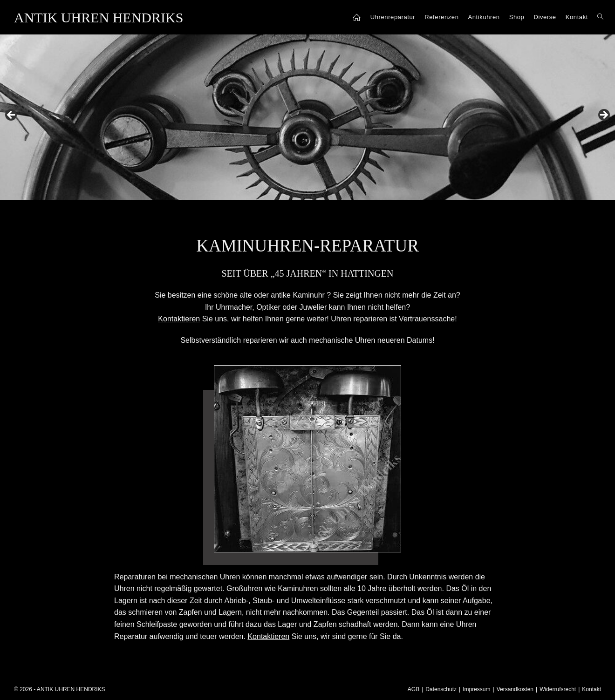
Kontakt (591, 689)
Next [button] (603, 116)
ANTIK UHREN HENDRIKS (99, 17)
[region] (307, 118)
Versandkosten (515, 689)
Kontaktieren (268, 636)
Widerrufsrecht (558, 689)
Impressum (476, 689)
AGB (413, 689)
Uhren (365, 340)
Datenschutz (441, 689)
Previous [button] (12, 116)
